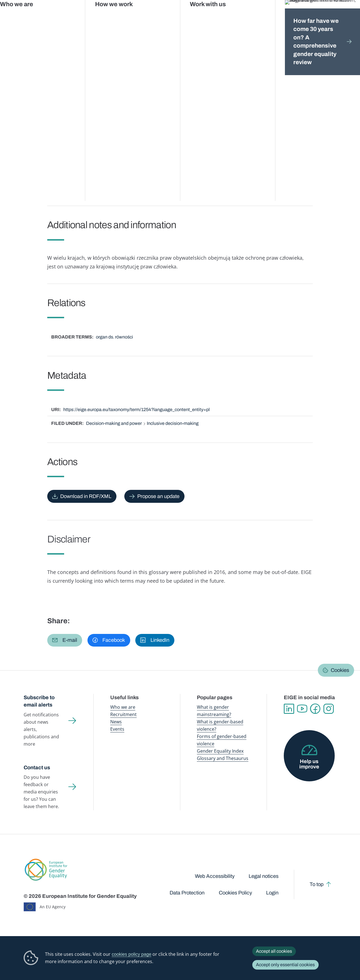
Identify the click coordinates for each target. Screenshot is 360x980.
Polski (74, 91)
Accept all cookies (274, 951)
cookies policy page (131, 954)
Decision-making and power (114, 423)
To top (317, 884)
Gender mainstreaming (164, 17)
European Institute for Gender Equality (30, 17)
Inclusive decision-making (173, 423)
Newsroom (80, 17)
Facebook (315, 709)
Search (348, 17)
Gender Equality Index (244, 17)
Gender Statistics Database (287, 17)
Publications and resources (119, 17)
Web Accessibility (215, 876)
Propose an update (158, 496)
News (116, 722)
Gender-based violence (205, 17)
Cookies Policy (235, 893)
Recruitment (123, 714)
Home (35, 53)
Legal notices (264, 876)
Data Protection (187, 893)
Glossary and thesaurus (122, 53)
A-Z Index (159, 53)
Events (117, 729)
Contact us (37, 768)
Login (272, 893)
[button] (65, 640)
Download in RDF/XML (86, 496)
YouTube (302, 709)
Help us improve (309, 764)
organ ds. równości (114, 337)
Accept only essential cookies (285, 965)
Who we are (123, 707)
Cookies (340, 670)
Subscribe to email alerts (39, 701)
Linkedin (289, 709)
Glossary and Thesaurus (223, 758)
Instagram (329, 709)
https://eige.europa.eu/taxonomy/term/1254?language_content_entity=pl (137, 410)
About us (323, 17)
